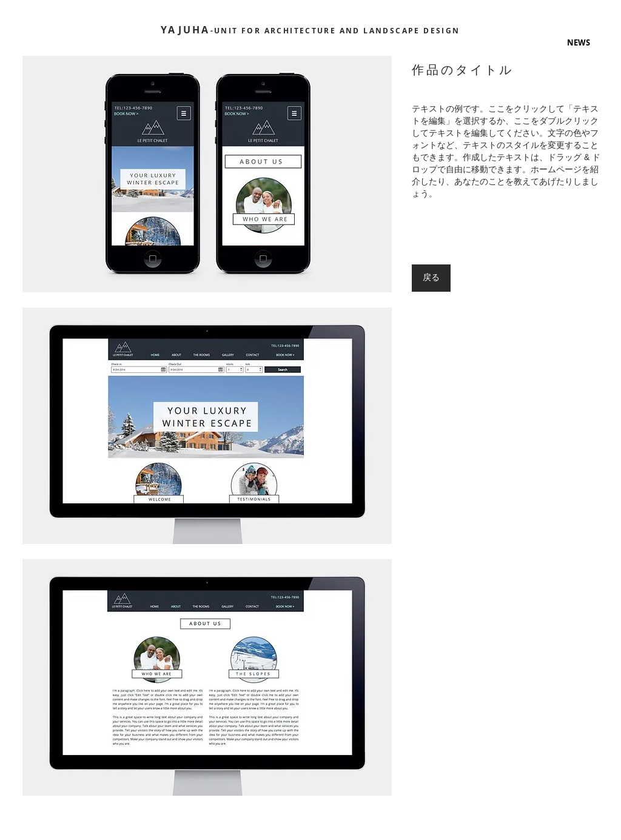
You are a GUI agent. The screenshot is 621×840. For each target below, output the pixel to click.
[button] (579, 42)
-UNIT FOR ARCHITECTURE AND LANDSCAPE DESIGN (335, 31)
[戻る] (431, 278)
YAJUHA (185, 30)
